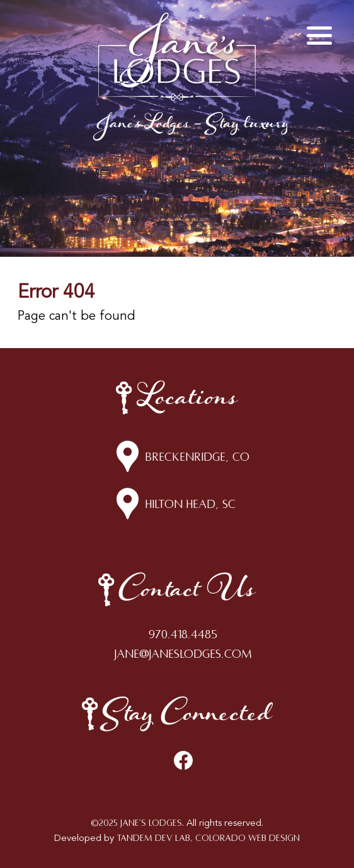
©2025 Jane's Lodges (136, 823)
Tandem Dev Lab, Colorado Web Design (208, 838)
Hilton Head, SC (190, 504)
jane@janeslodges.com (183, 654)
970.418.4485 (183, 634)
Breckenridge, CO (197, 457)
